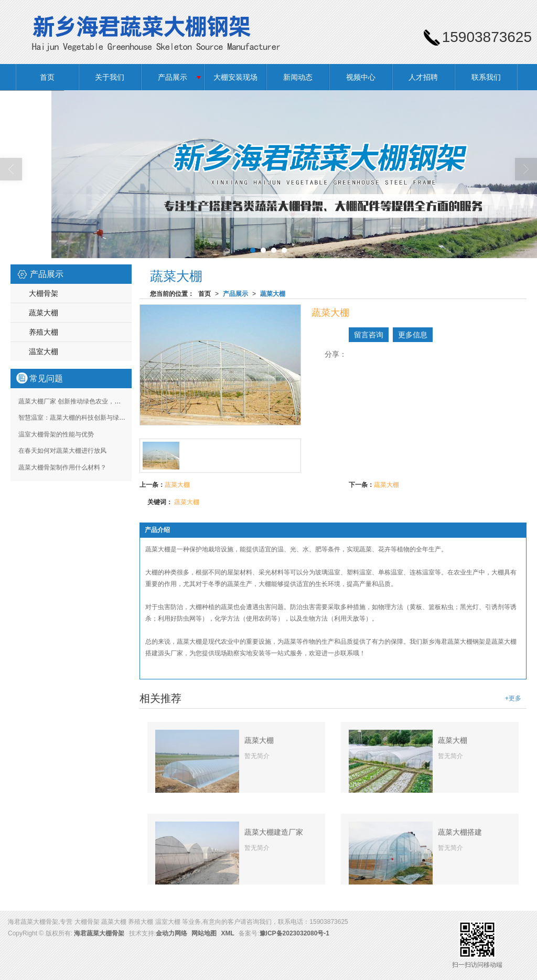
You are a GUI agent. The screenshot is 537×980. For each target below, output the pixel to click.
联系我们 (486, 77)
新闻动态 (298, 77)
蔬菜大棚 (273, 294)
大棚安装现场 (235, 77)
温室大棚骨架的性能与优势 (56, 434)
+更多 (513, 698)
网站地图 (204, 933)
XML (228, 933)
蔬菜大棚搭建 (460, 832)
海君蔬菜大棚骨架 (99, 933)
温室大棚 (44, 351)
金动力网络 (171, 933)
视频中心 (361, 77)
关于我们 (110, 77)
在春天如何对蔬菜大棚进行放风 (62, 451)
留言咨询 (369, 335)
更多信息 (413, 335)
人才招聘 (423, 77)
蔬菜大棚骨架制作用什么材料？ (62, 467)
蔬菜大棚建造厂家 (274, 832)
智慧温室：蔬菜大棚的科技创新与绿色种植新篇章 (88, 418)
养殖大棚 (44, 332)
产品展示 (173, 77)
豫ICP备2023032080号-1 (294, 933)
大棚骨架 (44, 293)
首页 (47, 77)
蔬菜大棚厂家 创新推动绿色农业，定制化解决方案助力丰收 (101, 401)
